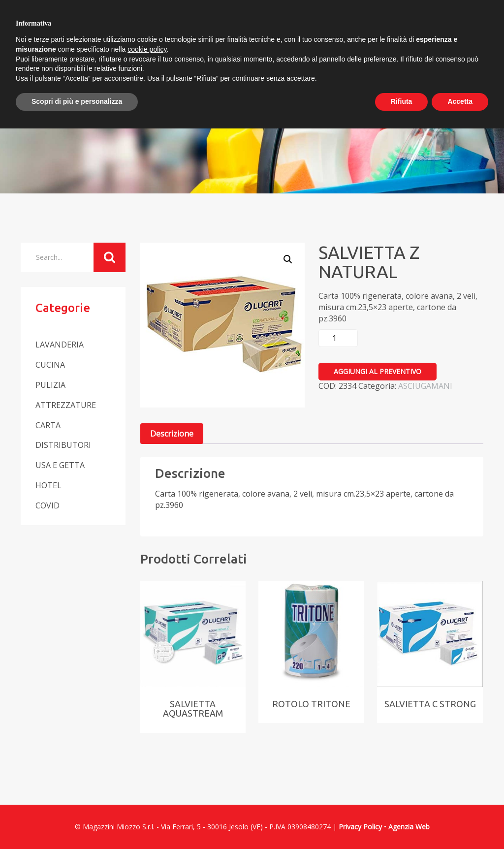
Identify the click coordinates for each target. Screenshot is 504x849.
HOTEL (48, 485)
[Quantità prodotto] (338, 338)
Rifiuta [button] (402, 101)
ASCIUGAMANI (425, 386)
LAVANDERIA (60, 345)
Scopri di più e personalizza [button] (77, 101)
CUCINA (50, 365)
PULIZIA (50, 385)
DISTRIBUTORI (63, 445)
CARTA (48, 425)
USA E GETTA (60, 465)
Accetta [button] (460, 101)
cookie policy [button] (147, 49)
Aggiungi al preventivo (378, 371)
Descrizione (172, 434)
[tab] (172, 434)
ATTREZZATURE (66, 405)
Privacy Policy (360, 827)
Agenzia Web (409, 827)
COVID (47, 505)
